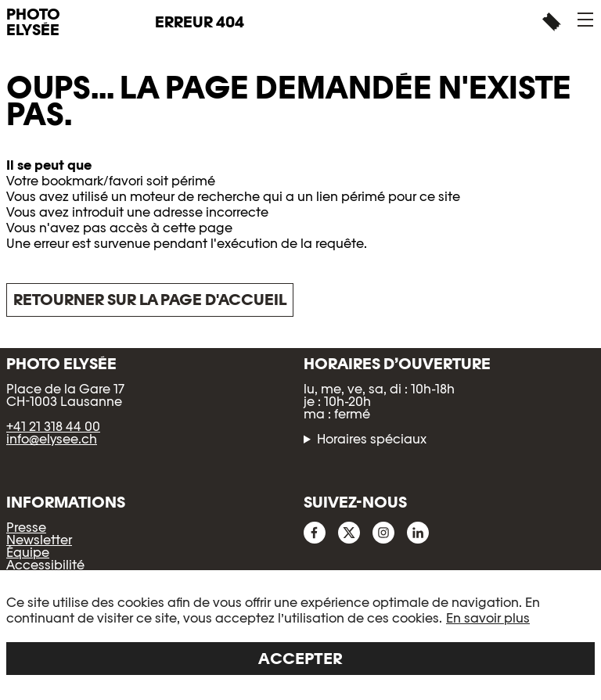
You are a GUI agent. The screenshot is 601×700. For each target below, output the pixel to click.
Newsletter (39, 540)
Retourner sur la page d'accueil (150, 300)
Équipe (28, 553)
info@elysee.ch (52, 439)
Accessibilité (45, 565)
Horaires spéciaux (372, 440)
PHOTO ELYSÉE (33, 22)
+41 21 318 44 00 (53, 427)
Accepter (300, 659)
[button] (585, 20)
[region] (300, 635)
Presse (26, 528)
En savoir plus (488, 618)
